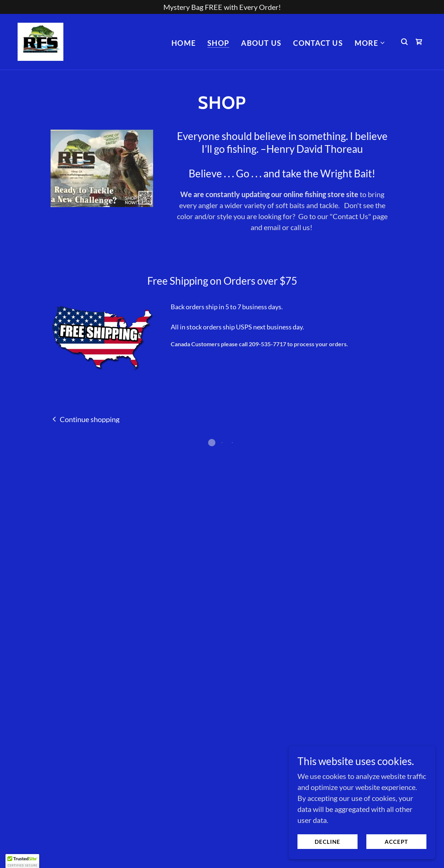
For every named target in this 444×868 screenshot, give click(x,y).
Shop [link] (218, 42)
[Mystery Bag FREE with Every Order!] (222, 7)
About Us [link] (261, 42)
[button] (370, 42)
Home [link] (184, 42)
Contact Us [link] (318, 42)
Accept (396, 842)
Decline (328, 842)
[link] (40, 40)
